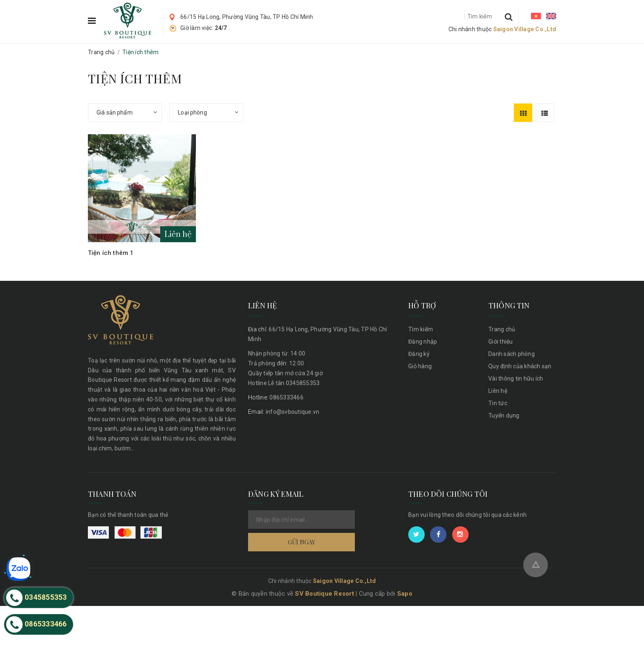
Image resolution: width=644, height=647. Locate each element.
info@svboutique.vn (284, 412)
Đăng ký (419, 354)
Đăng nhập (423, 342)
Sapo (405, 635)
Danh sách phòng (512, 354)
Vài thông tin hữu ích (516, 379)
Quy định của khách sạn (520, 366)
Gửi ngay (302, 542)
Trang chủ (502, 329)
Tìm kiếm (421, 329)
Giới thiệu (501, 342)
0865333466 (276, 397)
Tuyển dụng (504, 415)
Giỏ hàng (420, 366)
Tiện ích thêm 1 (111, 253)
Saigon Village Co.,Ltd (525, 29)
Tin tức (498, 403)
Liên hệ (498, 391)
